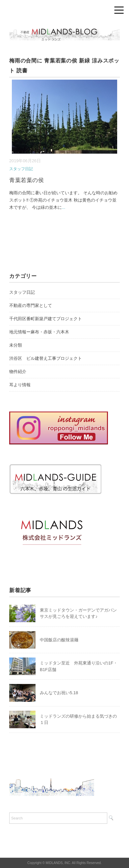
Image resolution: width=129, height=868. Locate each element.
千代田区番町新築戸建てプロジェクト (46, 319)
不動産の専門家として (31, 305)
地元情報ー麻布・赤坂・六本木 (39, 332)
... (64, 207)
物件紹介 (18, 372)
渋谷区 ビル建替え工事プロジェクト (46, 358)
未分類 (16, 345)
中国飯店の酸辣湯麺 (59, 640)
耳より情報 (20, 385)
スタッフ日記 (21, 169)
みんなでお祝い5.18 (59, 693)
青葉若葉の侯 (26, 180)
